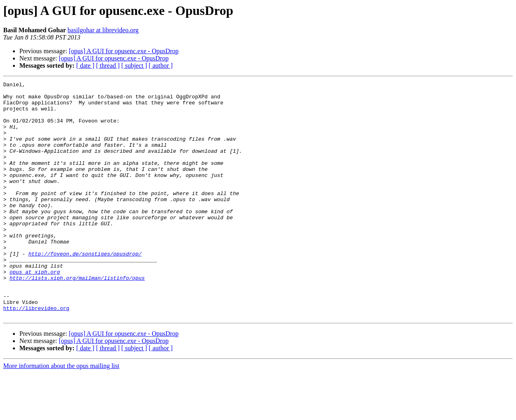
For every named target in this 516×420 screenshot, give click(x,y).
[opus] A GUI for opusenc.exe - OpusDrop (124, 51)
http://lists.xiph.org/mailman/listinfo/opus (77, 318)
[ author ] (161, 65)
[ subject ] (134, 65)
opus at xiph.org (35, 310)
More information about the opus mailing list (61, 413)
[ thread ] (108, 65)
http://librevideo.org (36, 354)
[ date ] (85, 65)
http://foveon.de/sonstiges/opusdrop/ (85, 289)
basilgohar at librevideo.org (103, 30)
